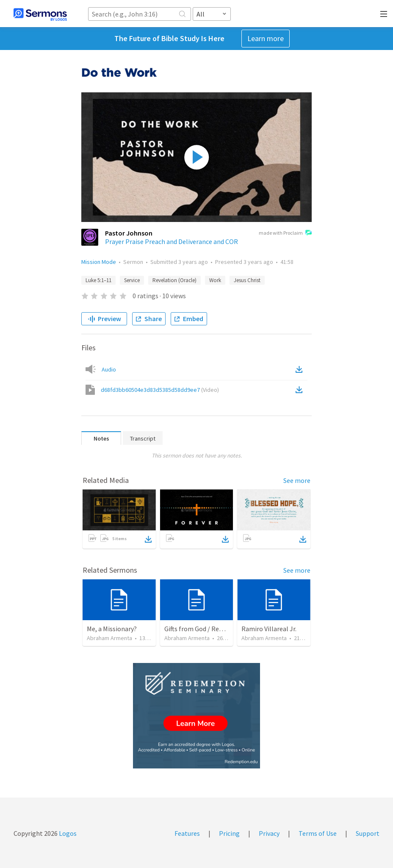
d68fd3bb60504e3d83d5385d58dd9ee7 (160, 390)
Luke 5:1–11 (98, 280)
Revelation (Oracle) (174, 280)
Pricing (229, 833)
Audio (109, 369)
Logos (67, 833)
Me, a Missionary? (112, 629)
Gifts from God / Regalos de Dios (211, 629)
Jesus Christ (247, 280)
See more (297, 480)
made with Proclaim (285, 233)
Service (132, 280)
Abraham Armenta (109, 638)
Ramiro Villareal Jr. (269, 629)
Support (368, 833)
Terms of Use (318, 833)
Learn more (266, 38)
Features (187, 833)
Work (215, 280)
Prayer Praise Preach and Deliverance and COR (172, 241)
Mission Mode (99, 262)
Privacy (269, 833)
